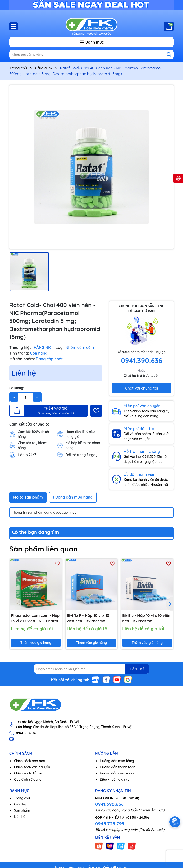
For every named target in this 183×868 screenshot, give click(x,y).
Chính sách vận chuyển (32, 767)
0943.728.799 (110, 824)
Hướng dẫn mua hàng (117, 761)
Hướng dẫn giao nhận (117, 773)
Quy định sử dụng (28, 779)
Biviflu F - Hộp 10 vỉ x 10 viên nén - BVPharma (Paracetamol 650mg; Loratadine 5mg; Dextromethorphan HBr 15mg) (88, 618)
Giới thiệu (21, 804)
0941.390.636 (109, 804)
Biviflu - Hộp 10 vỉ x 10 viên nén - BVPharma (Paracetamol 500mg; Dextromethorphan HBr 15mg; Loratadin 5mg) (146, 618)
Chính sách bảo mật (30, 761)
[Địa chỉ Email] (92, 669)
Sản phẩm (22, 810)
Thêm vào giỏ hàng (36, 643)
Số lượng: (17, 388)
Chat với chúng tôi (141, 388)
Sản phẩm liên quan (43, 549)
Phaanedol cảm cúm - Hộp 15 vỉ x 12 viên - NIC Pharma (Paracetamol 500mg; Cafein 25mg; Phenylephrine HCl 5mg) (36, 618)
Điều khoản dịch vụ (115, 779)
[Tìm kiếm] (169, 55)
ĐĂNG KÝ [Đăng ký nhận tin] (137, 669)
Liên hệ (20, 817)
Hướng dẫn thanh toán (118, 767)
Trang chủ (22, 798)
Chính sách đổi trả (28, 773)
